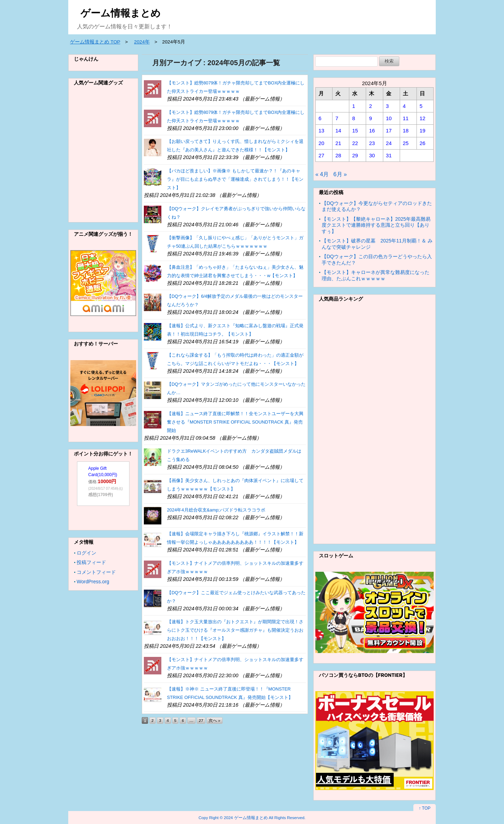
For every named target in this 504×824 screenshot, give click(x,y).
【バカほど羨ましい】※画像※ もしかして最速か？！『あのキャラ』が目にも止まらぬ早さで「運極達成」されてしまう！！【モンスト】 (235, 179)
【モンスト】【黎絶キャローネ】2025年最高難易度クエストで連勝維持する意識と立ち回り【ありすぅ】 (376, 225)
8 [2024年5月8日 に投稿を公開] (353, 118)
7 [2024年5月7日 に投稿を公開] (337, 118)
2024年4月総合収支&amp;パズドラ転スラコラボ (216, 510)
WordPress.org (93, 582)
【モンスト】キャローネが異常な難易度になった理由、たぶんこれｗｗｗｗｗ (376, 275)
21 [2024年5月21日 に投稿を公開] (338, 143)
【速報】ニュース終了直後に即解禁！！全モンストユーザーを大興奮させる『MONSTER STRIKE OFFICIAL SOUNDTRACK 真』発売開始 (235, 422)
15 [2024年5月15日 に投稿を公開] (355, 131)
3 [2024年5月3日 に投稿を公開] (387, 106)
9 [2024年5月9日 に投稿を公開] (370, 118)
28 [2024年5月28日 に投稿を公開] (338, 156)
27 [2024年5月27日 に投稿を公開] (321, 156)
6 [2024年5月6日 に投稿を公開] (320, 118)
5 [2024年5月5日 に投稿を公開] (421, 106)
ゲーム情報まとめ (121, 13)
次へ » (215, 720)
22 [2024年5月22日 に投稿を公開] (355, 143)
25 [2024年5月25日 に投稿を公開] (406, 143)
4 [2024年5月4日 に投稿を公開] (404, 106)
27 (201, 720)
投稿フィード (91, 562)
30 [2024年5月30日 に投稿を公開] (372, 156)
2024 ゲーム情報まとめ (246, 818)
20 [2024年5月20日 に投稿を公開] (321, 143)
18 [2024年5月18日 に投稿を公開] (406, 131)
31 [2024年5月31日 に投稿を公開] (389, 156)
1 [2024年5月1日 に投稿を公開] (353, 106)
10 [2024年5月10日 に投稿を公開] (389, 118)
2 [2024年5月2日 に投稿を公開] (370, 106)
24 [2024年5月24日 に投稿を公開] (389, 143)
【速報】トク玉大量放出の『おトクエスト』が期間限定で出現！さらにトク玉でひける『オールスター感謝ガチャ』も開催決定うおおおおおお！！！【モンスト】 (235, 630)
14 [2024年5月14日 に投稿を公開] (338, 131)
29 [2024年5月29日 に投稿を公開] (355, 156)
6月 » (340, 174)
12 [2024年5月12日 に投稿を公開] (423, 118)
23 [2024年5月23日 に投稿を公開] (372, 143)
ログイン (86, 553)
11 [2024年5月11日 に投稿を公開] (406, 118)
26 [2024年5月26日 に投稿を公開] (423, 143)
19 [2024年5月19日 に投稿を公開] (423, 131)
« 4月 (322, 174)
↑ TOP (425, 808)
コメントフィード (96, 572)
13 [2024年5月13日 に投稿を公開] (321, 131)
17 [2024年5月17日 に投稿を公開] (389, 131)
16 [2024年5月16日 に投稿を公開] (372, 131)
